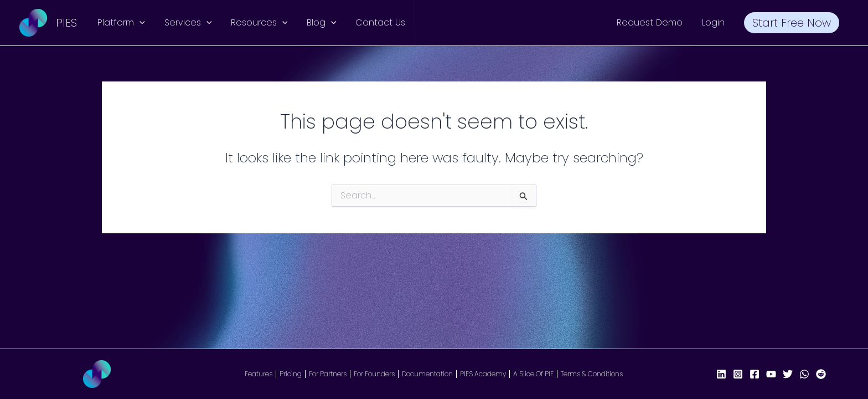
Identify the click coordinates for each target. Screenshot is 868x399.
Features (259, 374)
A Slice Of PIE (533, 374)
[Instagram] (738, 374)
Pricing (291, 374)
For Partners (328, 374)
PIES (66, 23)
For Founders (374, 374)
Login (715, 22)
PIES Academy (483, 374)
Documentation (427, 374)
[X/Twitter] (788, 374)
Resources (255, 23)
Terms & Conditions (592, 374)
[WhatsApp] (804, 374)
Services (186, 23)
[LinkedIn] (721, 374)
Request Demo (653, 22)
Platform (121, 23)
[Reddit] (821, 374)
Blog (317, 23)
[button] (139, 23)
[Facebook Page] (755, 374)
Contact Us (374, 22)
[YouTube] (771, 374)
